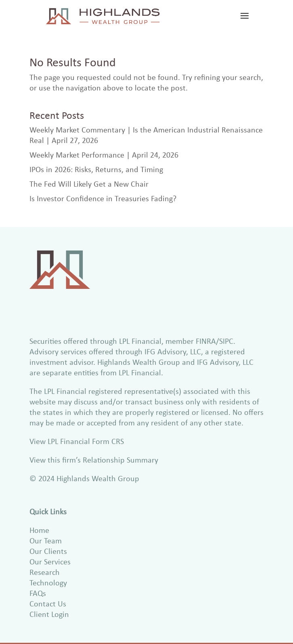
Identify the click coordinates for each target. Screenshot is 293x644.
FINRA (206, 341)
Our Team (46, 540)
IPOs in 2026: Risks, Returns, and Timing (96, 169)
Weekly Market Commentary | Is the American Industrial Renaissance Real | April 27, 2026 (146, 135)
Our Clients (48, 551)
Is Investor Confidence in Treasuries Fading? (103, 198)
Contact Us (48, 603)
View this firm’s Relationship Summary (94, 460)
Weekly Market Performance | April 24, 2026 (104, 155)
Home (39, 530)
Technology (48, 582)
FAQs (38, 593)
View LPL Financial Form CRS (77, 441)
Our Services (50, 561)
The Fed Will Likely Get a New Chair (89, 184)
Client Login (49, 614)
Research (45, 572)
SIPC (226, 341)
